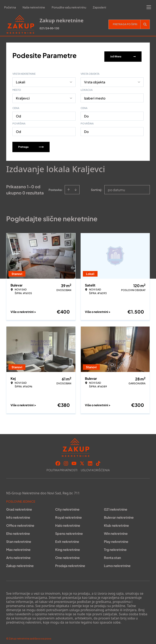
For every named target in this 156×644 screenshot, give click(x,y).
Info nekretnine (18, 515)
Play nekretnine (116, 539)
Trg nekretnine (115, 547)
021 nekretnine (116, 507)
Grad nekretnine (19, 507)
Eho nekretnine (18, 531)
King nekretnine (68, 547)
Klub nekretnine (116, 523)
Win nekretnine (116, 531)
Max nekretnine (18, 547)
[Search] (145, 24)
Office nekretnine (20, 523)
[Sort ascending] (69, 187)
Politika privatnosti (62, 467)
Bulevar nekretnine (119, 515)
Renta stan (112, 555)
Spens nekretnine (69, 531)
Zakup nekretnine (20, 563)
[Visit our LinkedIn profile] (90, 461)
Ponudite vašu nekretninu (69, 7)
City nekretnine (67, 507)
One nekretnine (67, 555)
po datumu (116, 187)
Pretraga (31, 144)
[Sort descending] (76, 187)
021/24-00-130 (49, 28)
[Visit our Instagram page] (66, 461)
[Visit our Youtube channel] (74, 461)
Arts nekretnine (18, 555)
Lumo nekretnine (117, 563)
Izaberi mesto (95, 95)
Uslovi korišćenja (95, 467)
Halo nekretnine (68, 523)
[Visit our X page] (82, 461)
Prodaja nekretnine (70, 563)
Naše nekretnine (34, 7)
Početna (10, 7)
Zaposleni (99, 7)
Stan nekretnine (19, 539)
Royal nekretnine (68, 515)
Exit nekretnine (67, 539)
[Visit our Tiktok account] (98, 461)
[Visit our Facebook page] (58, 461)
